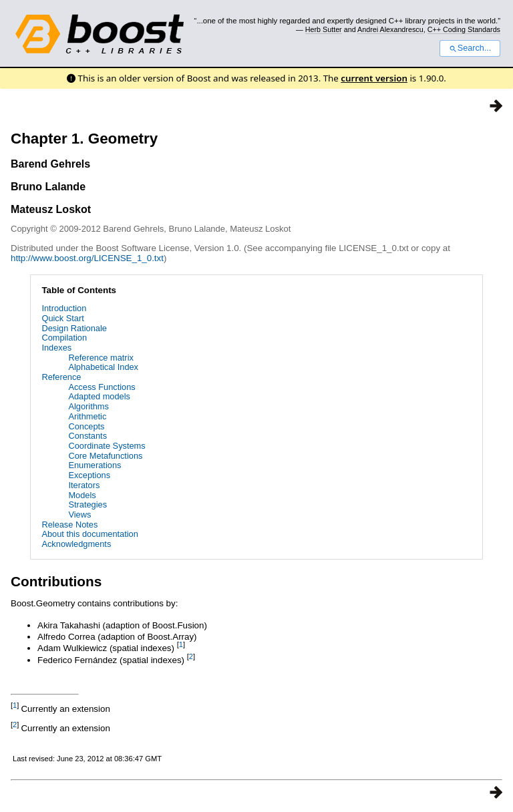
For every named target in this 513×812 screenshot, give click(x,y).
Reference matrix (101, 358)
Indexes (56, 348)
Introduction (64, 308)
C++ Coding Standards (464, 29)
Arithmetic (87, 416)
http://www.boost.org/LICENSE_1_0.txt (87, 258)
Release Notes (69, 525)
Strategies (88, 504)
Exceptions (89, 475)
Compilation (64, 338)
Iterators (84, 485)
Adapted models (99, 396)
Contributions (56, 581)
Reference (61, 377)
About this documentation (90, 534)
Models (82, 495)
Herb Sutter (324, 29)
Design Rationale (74, 328)
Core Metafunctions (105, 456)
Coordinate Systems (107, 446)
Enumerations (95, 465)
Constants (88, 436)
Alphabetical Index (103, 367)
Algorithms (88, 406)
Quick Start (62, 318)
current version (374, 78)
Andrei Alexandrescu (390, 29)
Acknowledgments (76, 544)
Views (79, 515)
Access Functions (102, 387)
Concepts (86, 426)
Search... (470, 48)
